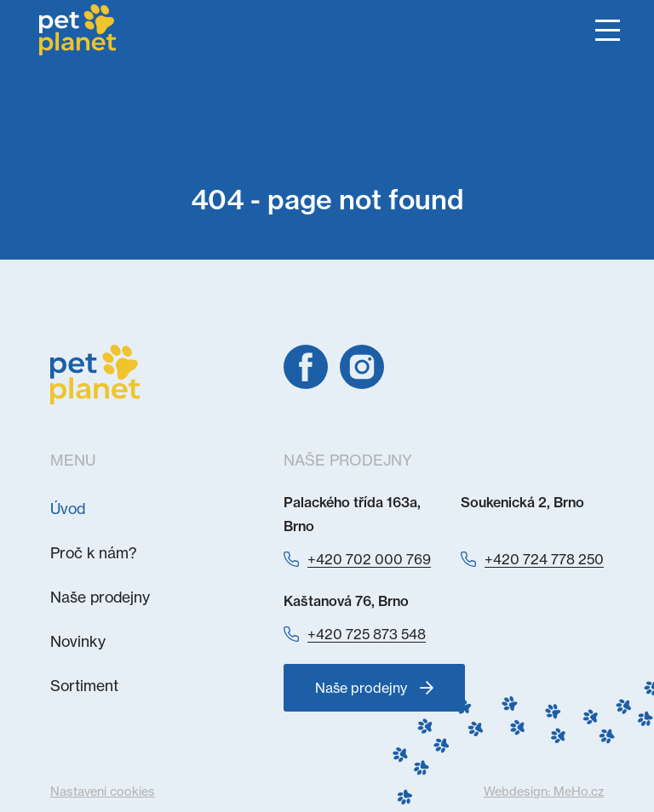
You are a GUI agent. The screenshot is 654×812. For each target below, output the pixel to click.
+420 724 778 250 (544, 559)
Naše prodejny (100, 597)
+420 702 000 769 (369, 559)
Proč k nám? (94, 553)
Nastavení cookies (103, 792)
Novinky (78, 641)
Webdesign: (544, 792)
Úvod (68, 509)
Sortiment (84, 686)
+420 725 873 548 (367, 634)
